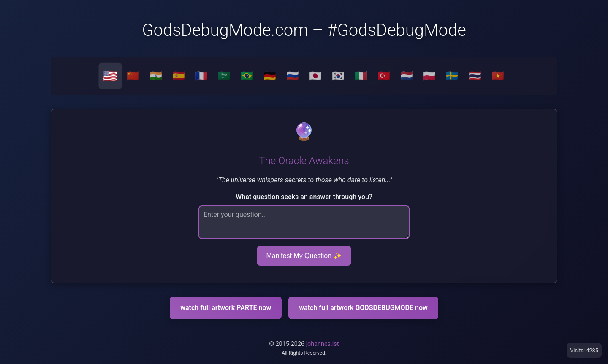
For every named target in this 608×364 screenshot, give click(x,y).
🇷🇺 (293, 76)
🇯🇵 (315, 76)
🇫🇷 (201, 76)
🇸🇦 (224, 76)
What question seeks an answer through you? (304, 197)
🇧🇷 (247, 76)
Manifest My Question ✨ (304, 256)
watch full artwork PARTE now (226, 308)
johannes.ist (323, 344)
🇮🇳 (156, 76)
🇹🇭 (475, 76)
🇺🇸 (110, 76)
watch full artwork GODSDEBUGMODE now (363, 308)
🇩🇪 (270, 76)
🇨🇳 (133, 76)
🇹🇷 (384, 76)
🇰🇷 (338, 76)
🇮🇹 (361, 76)
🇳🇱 (407, 76)
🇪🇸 (179, 76)
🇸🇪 (452, 76)
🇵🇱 (429, 76)
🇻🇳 (498, 76)
